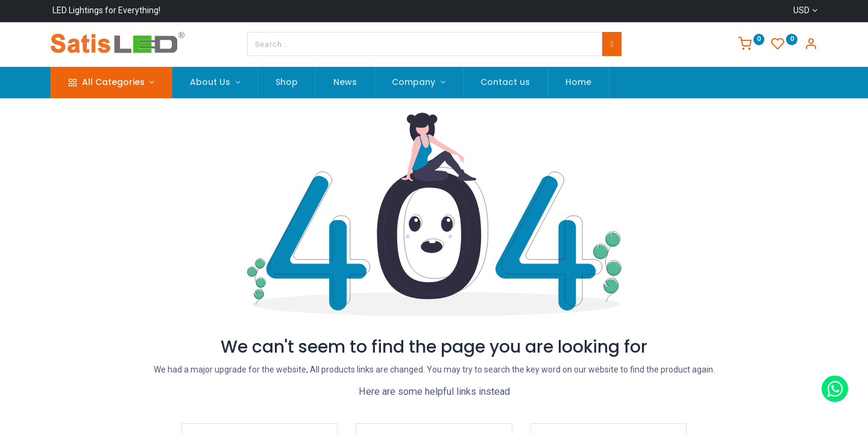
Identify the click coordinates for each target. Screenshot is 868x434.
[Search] (612, 44)
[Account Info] (811, 45)
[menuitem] (287, 83)
